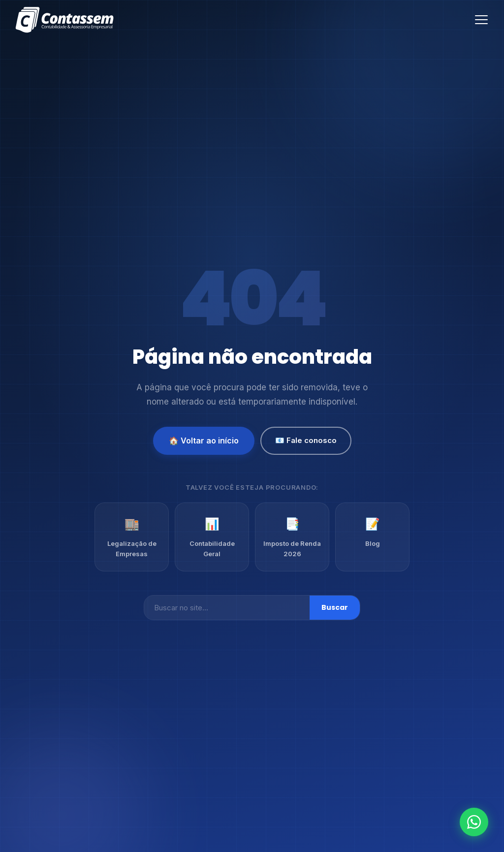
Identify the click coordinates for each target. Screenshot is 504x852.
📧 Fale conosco (306, 440)
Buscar (335, 607)
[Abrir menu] (481, 20)
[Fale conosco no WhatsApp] (474, 822)
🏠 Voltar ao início (204, 441)
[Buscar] (227, 608)
